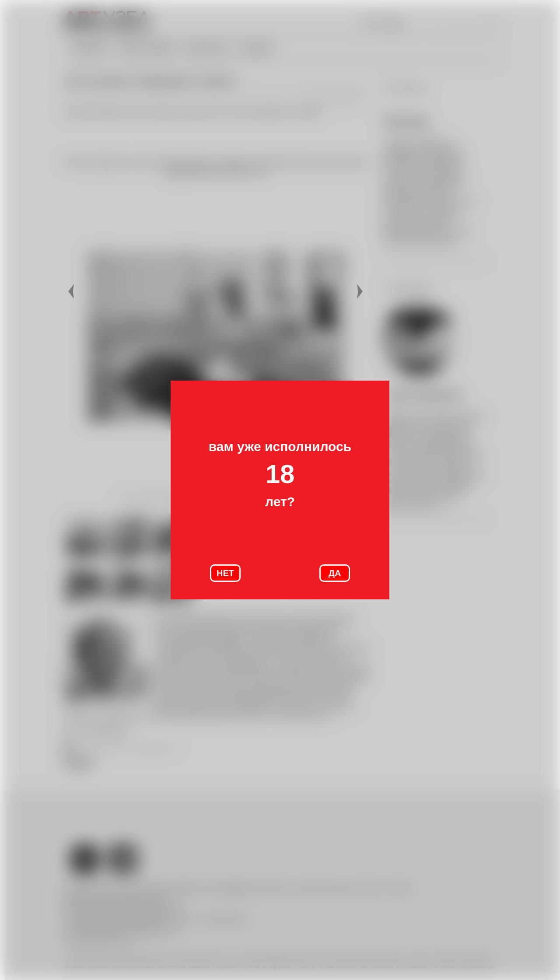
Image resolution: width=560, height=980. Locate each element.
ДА (335, 573)
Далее (361, 292)
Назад (72, 292)
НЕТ (225, 573)
